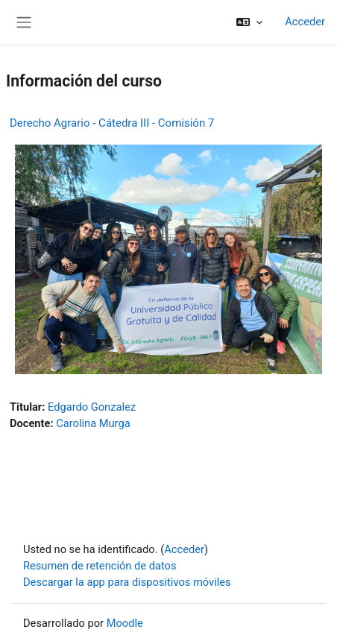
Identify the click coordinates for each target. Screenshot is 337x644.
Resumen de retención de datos (100, 566)
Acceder (305, 22)
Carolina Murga (93, 423)
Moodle (125, 623)
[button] (249, 22)
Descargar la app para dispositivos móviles (127, 582)
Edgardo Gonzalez (92, 407)
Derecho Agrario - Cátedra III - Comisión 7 (112, 123)
